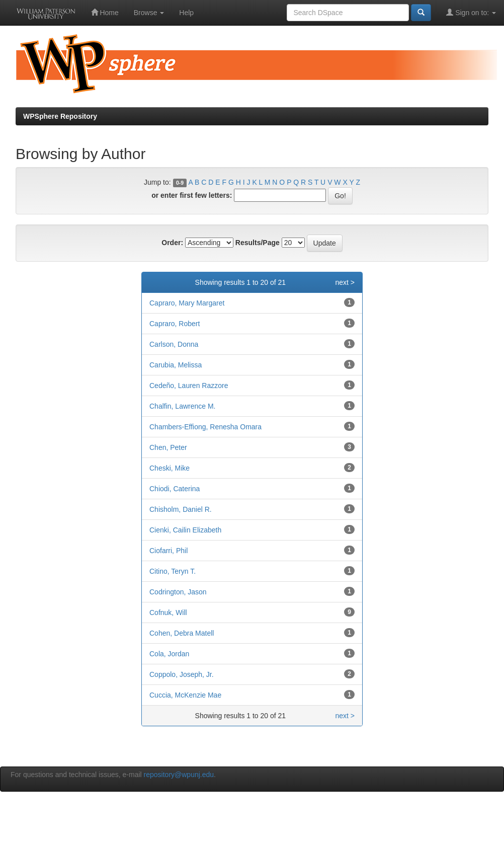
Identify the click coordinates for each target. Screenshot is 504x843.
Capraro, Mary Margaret (187, 303)
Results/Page (258, 243)
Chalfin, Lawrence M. (183, 406)
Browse (149, 13)
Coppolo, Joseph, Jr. (182, 674)
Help (186, 13)
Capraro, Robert (175, 324)
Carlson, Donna (174, 344)
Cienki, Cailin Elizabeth (185, 530)
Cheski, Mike (170, 468)
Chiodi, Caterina (175, 489)
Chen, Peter (168, 447)
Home (105, 12)
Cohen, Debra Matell (182, 633)
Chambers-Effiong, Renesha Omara (205, 427)
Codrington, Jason (178, 592)
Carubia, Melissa (176, 365)
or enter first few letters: (192, 195)
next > (345, 282)
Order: (172, 243)
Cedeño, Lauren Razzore (189, 386)
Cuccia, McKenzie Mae (185, 695)
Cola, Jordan (169, 654)
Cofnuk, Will (168, 612)
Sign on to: (471, 12)
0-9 (180, 183)
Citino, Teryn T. (173, 571)
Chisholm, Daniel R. (181, 509)
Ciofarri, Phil (169, 551)
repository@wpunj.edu (179, 775)
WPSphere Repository (60, 116)
